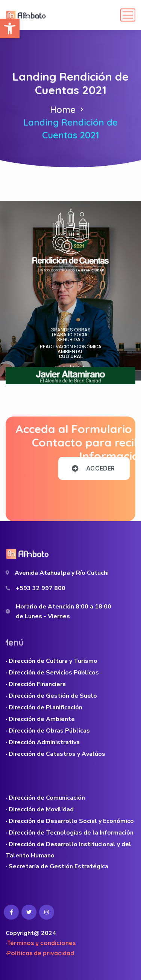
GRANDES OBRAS (70, 330)
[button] (10, 28)
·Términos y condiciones (41, 943)
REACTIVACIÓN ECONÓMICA (71, 347)
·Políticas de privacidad (40, 953)
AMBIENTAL (70, 351)
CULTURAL (71, 356)
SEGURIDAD (70, 339)
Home (63, 109)
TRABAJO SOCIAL (71, 335)
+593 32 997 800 (41, 588)
